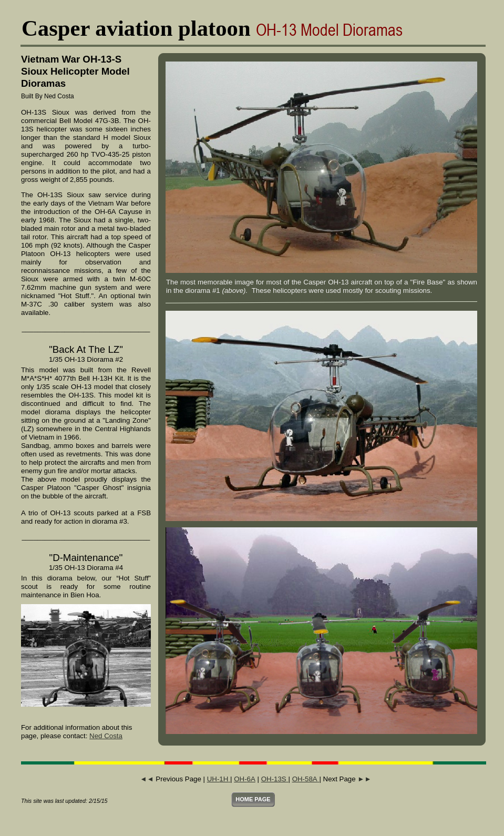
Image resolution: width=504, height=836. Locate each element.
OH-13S (275, 779)
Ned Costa (106, 736)
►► (364, 779)
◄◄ (147, 779)
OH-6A (245, 779)
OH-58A (306, 779)
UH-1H (219, 779)
